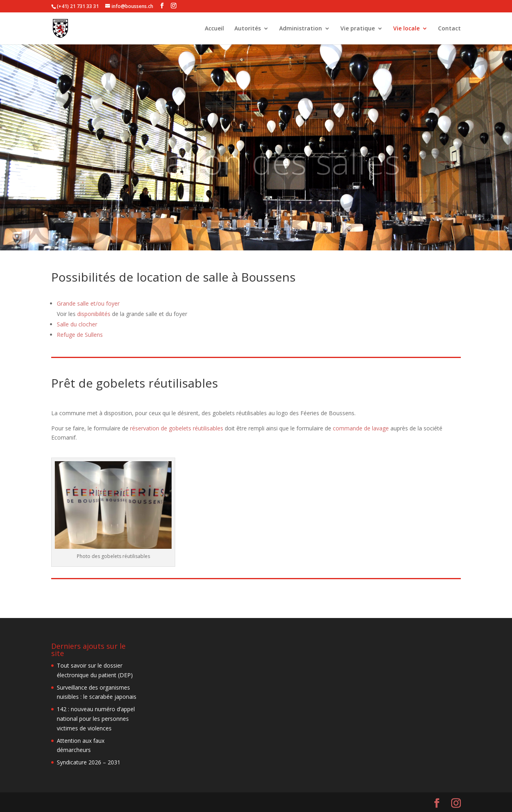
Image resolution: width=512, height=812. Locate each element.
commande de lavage (361, 428)
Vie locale (406, 29)
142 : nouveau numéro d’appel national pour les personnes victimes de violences (96, 719)
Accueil (214, 29)
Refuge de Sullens (80, 335)
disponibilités (94, 314)
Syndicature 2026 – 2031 (89, 762)
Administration (301, 29)
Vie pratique (358, 29)
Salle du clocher (77, 324)
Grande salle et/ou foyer (88, 303)
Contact (449, 29)
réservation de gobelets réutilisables (177, 428)
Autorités (248, 29)
